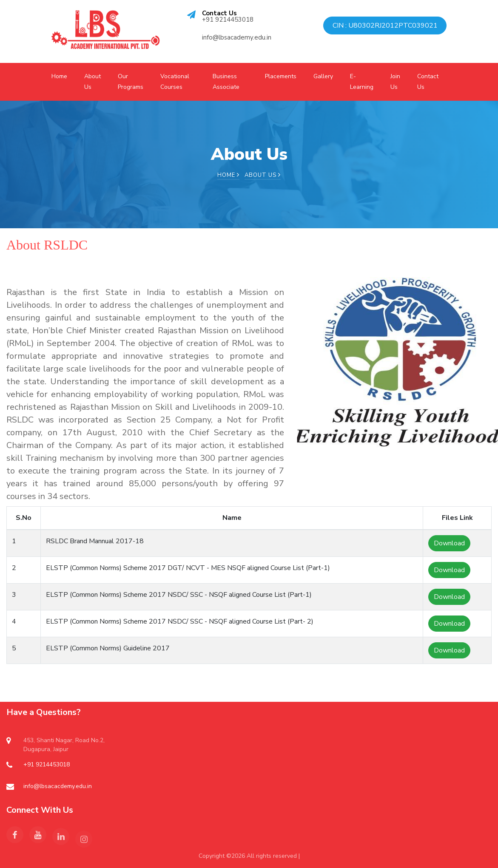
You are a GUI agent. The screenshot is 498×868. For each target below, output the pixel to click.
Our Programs (131, 82)
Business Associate (226, 82)
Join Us (395, 82)
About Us (92, 82)
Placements (281, 76)
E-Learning (362, 82)
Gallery (323, 76)
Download (449, 543)
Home (59, 76)
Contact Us (428, 82)
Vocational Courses (175, 82)
